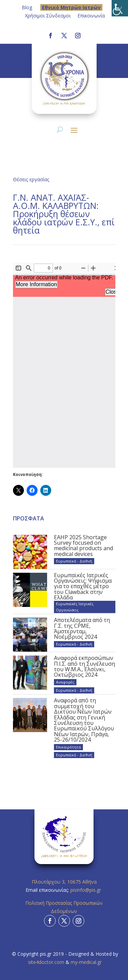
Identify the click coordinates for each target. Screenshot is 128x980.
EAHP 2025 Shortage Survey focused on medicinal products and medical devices (83, 546)
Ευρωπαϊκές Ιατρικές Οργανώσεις (75, 607)
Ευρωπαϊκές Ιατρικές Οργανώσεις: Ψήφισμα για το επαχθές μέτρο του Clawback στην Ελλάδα (83, 586)
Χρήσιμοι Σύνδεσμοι (48, 16)
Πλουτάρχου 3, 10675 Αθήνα (64, 882)
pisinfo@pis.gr (86, 890)
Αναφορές (65, 682)
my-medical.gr (86, 962)
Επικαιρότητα (68, 747)
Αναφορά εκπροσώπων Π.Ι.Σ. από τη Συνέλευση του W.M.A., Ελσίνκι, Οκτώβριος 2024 (84, 666)
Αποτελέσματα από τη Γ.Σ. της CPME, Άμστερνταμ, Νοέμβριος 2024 (82, 628)
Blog (27, 7)
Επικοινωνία (91, 16)
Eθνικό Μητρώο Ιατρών (71, 7)
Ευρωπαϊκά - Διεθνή (74, 561)
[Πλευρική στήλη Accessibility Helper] (120, 8)
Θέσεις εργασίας (31, 179)
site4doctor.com (46, 962)
